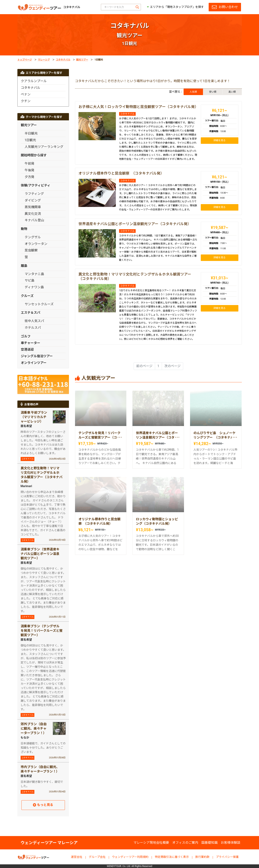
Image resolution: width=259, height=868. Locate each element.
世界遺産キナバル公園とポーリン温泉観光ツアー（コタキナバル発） (135, 224)
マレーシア (44, 60)
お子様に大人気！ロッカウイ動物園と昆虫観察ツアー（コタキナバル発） (138, 107)
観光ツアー (82, 60)
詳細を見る (220, 140)
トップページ (25, 60)
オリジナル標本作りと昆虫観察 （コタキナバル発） (121, 173)
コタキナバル (63, 60)
